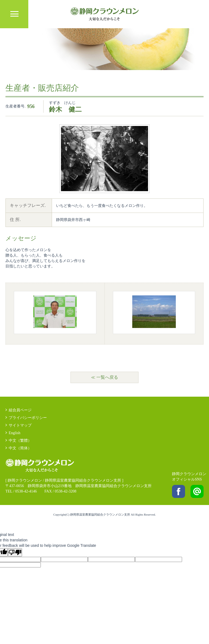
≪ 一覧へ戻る (104, 377)
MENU (14, 14)
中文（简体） (20, 448)
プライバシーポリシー (28, 418)
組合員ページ (20, 410)
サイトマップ (20, 425)
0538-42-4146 (26, 491)
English (15, 433)
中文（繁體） (20, 441)
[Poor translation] (15, 552)
